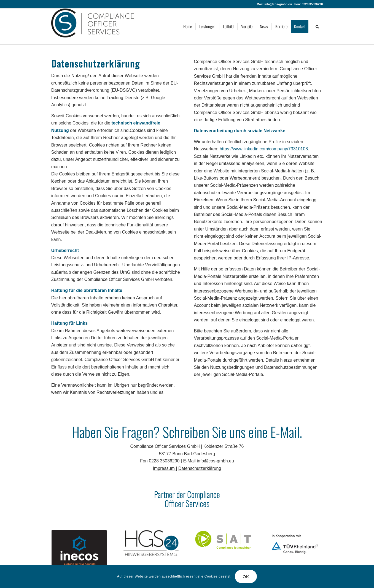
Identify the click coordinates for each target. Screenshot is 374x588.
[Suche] (317, 26)
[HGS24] (151, 543)
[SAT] (223, 540)
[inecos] (79, 552)
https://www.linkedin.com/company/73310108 (264, 149)
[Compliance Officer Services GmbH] (93, 26)
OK (246, 577)
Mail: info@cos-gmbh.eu (274, 4)
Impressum (165, 468)
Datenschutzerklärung (200, 468)
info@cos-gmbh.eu (215, 461)
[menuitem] (188, 26)
